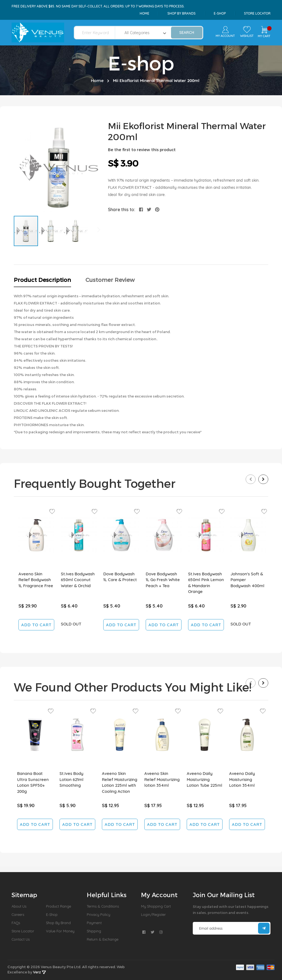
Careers (18, 914)
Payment (94, 923)
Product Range (59, 906)
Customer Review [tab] (110, 280)
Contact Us (21, 939)
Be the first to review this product (142, 150)
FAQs (16, 923)
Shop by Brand (58, 923)
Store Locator (257, 13)
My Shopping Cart (156, 906)
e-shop (220, 13)
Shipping (94, 931)
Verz (40, 972)
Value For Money (60, 931)
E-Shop (52, 914)
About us (19, 906)
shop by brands (181, 13)
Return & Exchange (103, 939)
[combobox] (98, 33)
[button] (51, 231)
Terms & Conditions (103, 906)
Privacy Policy (98, 914)
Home (144, 13)
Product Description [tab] (42, 280)
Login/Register (153, 914)
